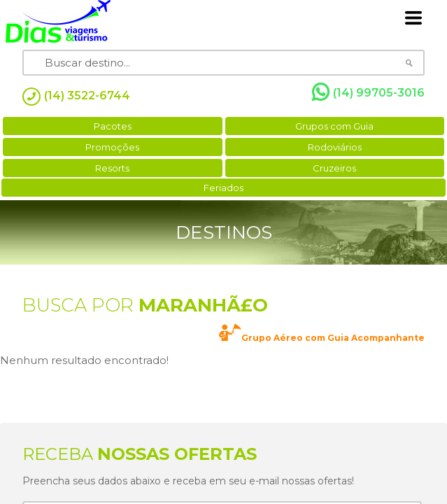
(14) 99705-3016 (368, 92)
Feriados (223, 188)
